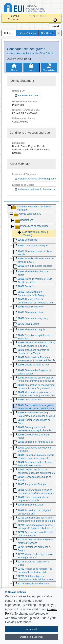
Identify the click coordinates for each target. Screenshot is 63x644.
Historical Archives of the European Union (37, 179)
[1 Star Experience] (31, 16)
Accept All (32, 629)
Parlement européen (27, 95)
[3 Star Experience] (38, 16)
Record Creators (27, 33)
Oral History (47, 33)
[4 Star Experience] (41, 16)
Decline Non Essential (32, 637)
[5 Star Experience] (45, 16)
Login (55, 26)
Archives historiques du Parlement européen (39, 189)
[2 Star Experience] (34, 16)
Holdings (9, 33)
